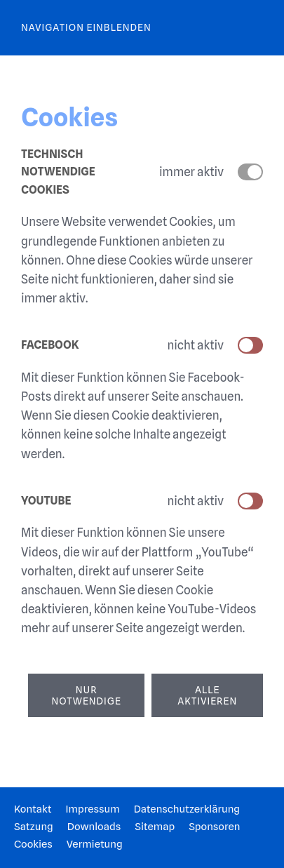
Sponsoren (214, 827)
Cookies (33, 844)
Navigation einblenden (86, 27)
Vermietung (95, 844)
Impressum (92, 809)
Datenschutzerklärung (187, 809)
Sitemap (155, 827)
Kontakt (33, 809)
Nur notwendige (87, 695)
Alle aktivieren (207, 695)
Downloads (94, 827)
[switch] (250, 345)
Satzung (34, 827)
